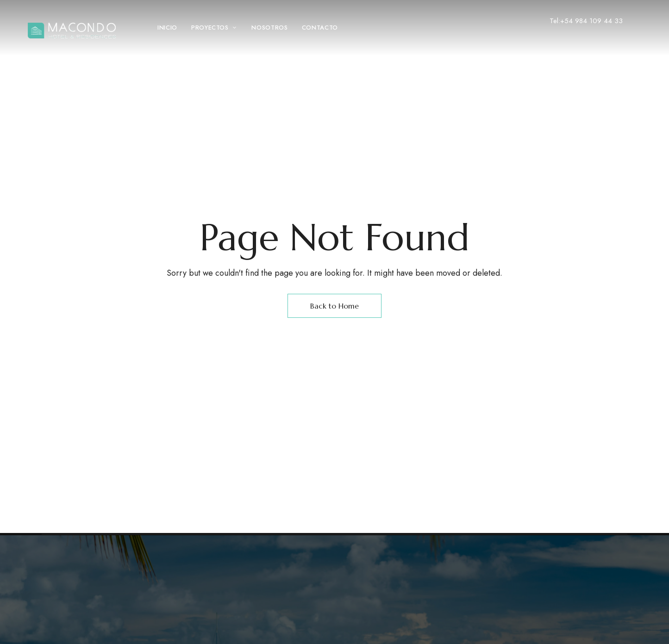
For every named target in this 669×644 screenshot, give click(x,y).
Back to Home (334, 306)
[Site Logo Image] (72, 31)
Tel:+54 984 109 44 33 (586, 21)
